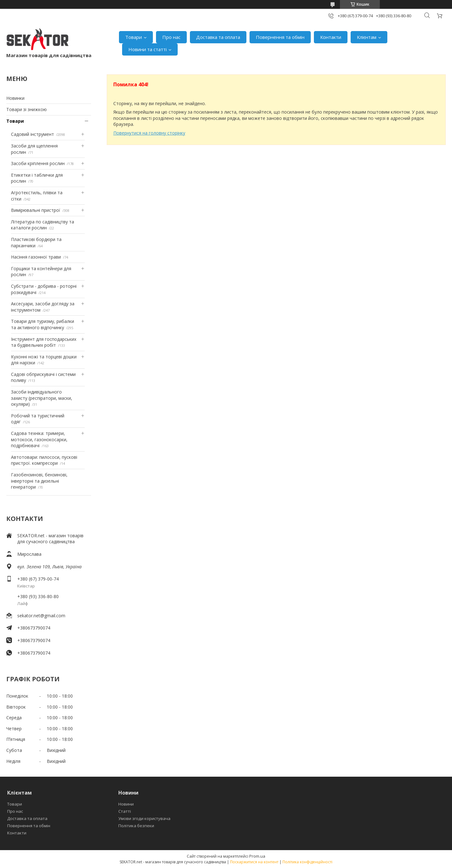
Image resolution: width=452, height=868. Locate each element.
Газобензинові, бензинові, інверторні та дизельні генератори (39, 481)
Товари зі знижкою (27, 109)
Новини (126, 804)
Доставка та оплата (218, 37)
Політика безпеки (136, 826)
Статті (125, 811)
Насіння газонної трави (36, 257)
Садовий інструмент (32, 134)
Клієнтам (367, 37)
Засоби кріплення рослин (38, 163)
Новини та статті (148, 49)
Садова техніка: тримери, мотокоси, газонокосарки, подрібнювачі (39, 439)
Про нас (171, 37)
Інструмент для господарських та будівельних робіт (44, 342)
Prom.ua (257, 856)
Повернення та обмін (280, 37)
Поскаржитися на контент (254, 862)
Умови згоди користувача (144, 818)
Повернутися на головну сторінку (149, 133)
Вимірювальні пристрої (36, 210)
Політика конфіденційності (307, 862)
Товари (134, 37)
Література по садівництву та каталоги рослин (43, 225)
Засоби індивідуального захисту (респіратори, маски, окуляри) (42, 398)
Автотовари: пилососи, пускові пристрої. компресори (44, 460)
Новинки (15, 98)
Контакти (331, 37)
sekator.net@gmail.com (41, 616)
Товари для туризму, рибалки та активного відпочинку (43, 324)
